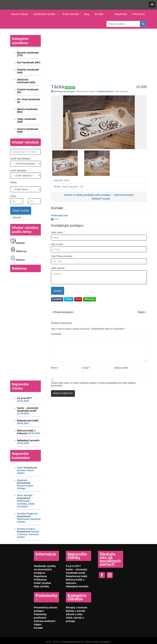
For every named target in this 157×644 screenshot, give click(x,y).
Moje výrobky (41, 586)
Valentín (18, 243)
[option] (99, 122)
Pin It (78, 299)
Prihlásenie (138, 14)
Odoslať (57, 291)
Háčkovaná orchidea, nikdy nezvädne (26, 504)
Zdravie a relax (74, 614)
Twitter (69, 299)
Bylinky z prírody (75, 611)
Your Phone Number (62, 256)
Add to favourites (124, 195)
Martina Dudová (106, 92)
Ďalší (141, 312)
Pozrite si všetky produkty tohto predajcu (88, 195)
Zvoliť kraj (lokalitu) (20, 159)
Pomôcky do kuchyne (64, 92)
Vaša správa (58, 268)
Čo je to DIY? (24, 398)
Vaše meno (58, 232)
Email (86, 368)
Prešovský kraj (59, 215)
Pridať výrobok (71, 14)
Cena (13, 196)
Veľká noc (19, 251)
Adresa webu (121, 368)
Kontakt (99, 14)
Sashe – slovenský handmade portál (28, 409)
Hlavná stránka (20, 14)
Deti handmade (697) (29, 62)
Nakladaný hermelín (28, 440)
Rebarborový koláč (28, 421)
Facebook (57, 299)
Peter (20, 468)
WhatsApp (89, 299)
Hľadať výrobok (21, 211)
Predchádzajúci (63, 312)
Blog (87, 14)
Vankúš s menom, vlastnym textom (28, 534)
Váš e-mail (58, 244)
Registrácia (121, 14)
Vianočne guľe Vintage (25, 487)
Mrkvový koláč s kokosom (26, 432)
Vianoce (17, 260)
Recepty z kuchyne (77, 607)
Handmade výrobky (44, 14)
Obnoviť (17, 217)
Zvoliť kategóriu (18, 170)
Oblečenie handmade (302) (26, 81)
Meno (55, 368)
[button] (152, 5)
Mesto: (14, 182)
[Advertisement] (99, 54)
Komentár (56, 334)
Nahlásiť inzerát (101, 199)
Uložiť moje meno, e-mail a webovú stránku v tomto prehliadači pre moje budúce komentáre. (93, 384)
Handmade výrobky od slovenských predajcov (45, 569)
